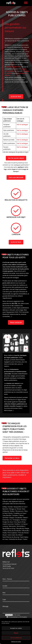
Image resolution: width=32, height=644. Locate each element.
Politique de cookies (16, 642)
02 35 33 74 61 (16, 96)
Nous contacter (16, 322)
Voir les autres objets (16, 158)
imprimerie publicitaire (13, 67)
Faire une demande (16, 177)
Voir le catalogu (22, 147)
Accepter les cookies (16, 628)
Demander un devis (12, 458)
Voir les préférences (16, 638)
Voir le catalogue (22, 125)
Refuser (16, 633)
